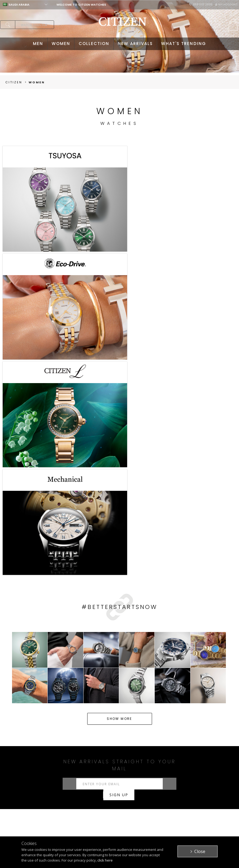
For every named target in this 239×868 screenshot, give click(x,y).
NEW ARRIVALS (135, 44)
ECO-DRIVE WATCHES (60, 813)
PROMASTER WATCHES (60, 824)
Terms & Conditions (151, 813)
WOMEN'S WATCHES (67, 805)
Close (200, 851)
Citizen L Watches (213, 675)
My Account (226, 4)
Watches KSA (22, 669)
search (7, 25)
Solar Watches (100, 675)
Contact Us (197, 811)
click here (105, 860)
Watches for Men (54, 669)
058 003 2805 (201, 4)
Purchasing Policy (112, 805)
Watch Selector (34, 25)
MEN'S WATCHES (64, 799)
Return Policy (108, 811)
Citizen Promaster (133, 675)
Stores (192, 805)
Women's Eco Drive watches (100, 669)
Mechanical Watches (29, 675)
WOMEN (61, 44)
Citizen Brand (153, 799)
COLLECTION (94, 44)
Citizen (14, 82)
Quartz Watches (68, 675)
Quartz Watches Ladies (206, 669)
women (37, 82)
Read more (120, 695)
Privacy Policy (154, 805)
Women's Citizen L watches (155, 669)
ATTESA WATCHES (65, 833)
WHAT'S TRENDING (184, 44)
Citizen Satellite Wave (173, 675)
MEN (38, 44)
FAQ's (100, 816)
